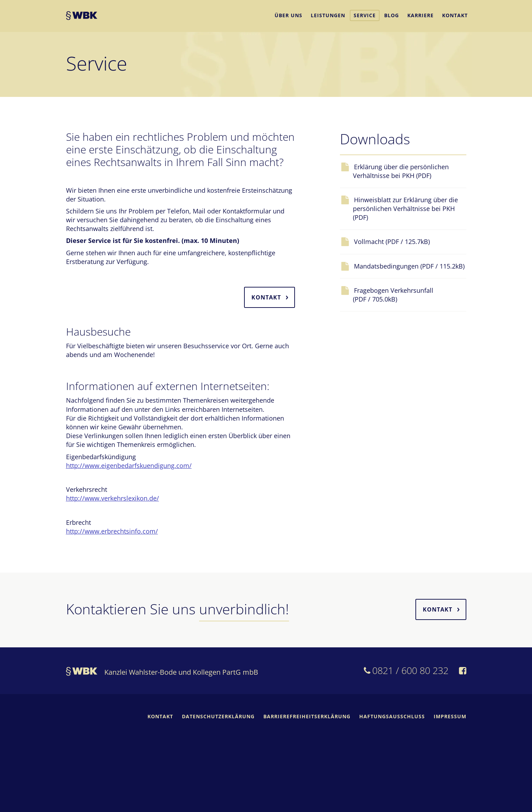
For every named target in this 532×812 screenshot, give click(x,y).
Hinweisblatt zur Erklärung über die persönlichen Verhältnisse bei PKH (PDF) (405, 209)
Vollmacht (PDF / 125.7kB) (391, 242)
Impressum (450, 716)
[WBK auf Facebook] (463, 672)
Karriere (421, 15)
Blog (392, 15)
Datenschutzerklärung (218, 716)
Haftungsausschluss (392, 716)
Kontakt (455, 15)
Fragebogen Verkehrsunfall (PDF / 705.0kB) (393, 295)
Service (365, 15)
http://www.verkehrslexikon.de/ (113, 498)
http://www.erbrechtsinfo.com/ (112, 531)
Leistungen (328, 15)
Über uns (288, 15)
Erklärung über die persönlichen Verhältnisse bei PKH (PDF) (401, 171)
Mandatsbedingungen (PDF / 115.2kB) (409, 266)
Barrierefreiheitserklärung (307, 716)
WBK (82, 16)
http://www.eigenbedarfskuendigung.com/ (129, 466)
